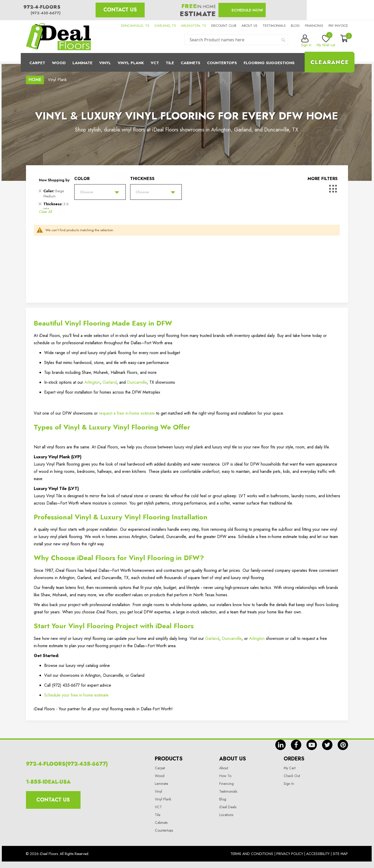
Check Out (292, 776)
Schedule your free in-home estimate (76, 695)
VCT (158, 807)
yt (312, 745)
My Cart (290, 768)
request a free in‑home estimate (127, 413)
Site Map (340, 854)
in (280, 745)
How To (225, 776)
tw (327, 745)
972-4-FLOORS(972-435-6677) (67, 764)
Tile (170, 63)
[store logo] (58, 37)
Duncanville (137, 382)
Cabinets (191, 63)
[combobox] (236, 40)
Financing (314, 26)
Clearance (330, 62)
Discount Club (224, 26)
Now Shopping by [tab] (54, 180)
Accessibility (318, 854)
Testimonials (274, 26)
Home (35, 80)
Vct (155, 63)
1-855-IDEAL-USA (48, 782)
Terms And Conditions (252, 854)
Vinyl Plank (131, 63)
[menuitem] (187, 62)
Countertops (164, 830)
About (224, 768)
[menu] (187, 62)
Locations (226, 815)
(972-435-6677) (46, 13)
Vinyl (105, 63)
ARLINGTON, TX (193, 26)
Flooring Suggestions (269, 63)
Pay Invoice (338, 26)
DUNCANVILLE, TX (135, 26)
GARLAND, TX (165, 26)
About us (249, 26)
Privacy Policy (290, 854)
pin (343, 745)
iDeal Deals (228, 807)
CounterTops (222, 63)
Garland (110, 382)
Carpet (37, 63)
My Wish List (326, 41)
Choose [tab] (86, 192)
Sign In (289, 784)
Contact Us (120, 10)
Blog (295, 26)
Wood (59, 63)
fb (296, 745)
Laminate (82, 63)
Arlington (92, 382)
